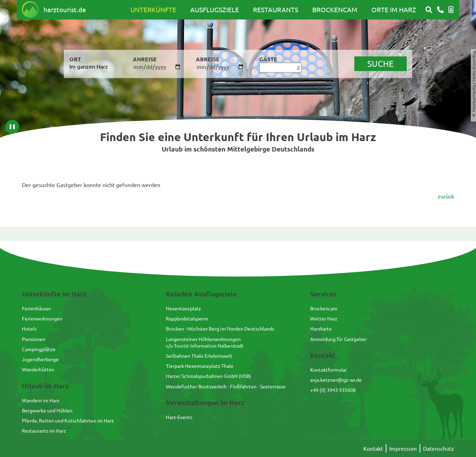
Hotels (29, 328)
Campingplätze (39, 349)
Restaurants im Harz (44, 431)
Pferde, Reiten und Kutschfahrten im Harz (68, 420)
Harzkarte (321, 328)
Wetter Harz (324, 318)
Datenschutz (439, 448)
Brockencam (335, 9)
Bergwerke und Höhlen (47, 410)
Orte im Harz (394, 9)
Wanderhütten (38, 369)
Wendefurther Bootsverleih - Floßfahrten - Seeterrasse (226, 386)
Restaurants (276, 9)
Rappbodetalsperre (187, 318)
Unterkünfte (153, 9)
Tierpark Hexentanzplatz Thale (200, 366)
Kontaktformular (328, 370)
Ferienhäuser (36, 308)
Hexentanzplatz (183, 308)
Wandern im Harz (41, 400)
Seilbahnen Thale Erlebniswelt (199, 356)
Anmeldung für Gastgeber (338, 339)
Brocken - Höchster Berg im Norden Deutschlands (220, 328)
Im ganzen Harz (89, 66)
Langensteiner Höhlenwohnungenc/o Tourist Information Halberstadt (205, 342)
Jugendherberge (40, 359)
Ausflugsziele (215, 9)
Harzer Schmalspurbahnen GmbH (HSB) (209, 376)
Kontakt (373, 448)
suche (381, 64)
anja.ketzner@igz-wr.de (336, 380)
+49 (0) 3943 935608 (333, 390)
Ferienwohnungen (42, 318)
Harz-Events (179, 417)
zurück (446, 196)
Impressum (403, 448)
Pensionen (34, 339)
